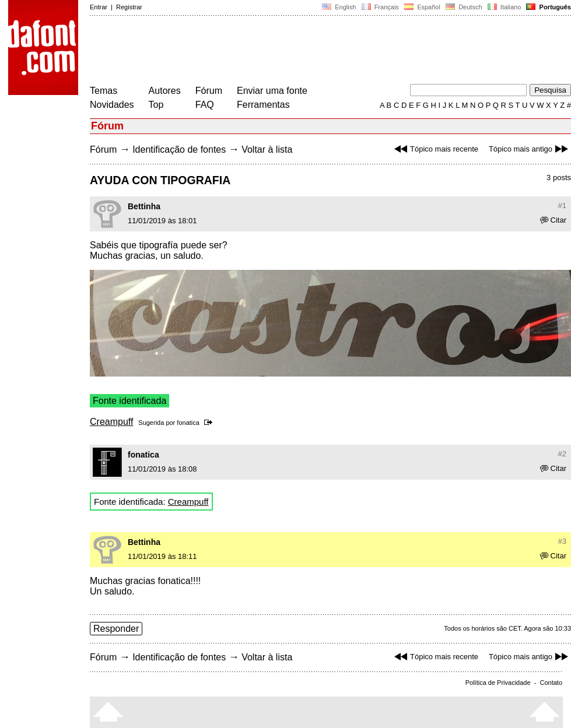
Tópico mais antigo (530, 149)
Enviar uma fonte (272, 91)
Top (156, 105)
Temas (104, 91)
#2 (562, 454)
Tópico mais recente (435, 149)
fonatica (188, 423)
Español (422, 7)
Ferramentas (263, 105)
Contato (551, 683)
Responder (116, 629)
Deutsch (464, 7)
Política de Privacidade (498, 683)
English (339, 7)
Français (380, 7)
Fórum (209, 91)
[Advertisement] (302, 51)
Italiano (505, 7)
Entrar (99, 7)
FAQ (205, 105)
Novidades (112, 105)
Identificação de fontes (179, 150)
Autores (165, 91)
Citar (553, 220)
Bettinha (144, 206)
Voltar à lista (267, 150)
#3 (562, 541)
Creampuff (111, 422)
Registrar (129, 7)
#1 (562, 205)
